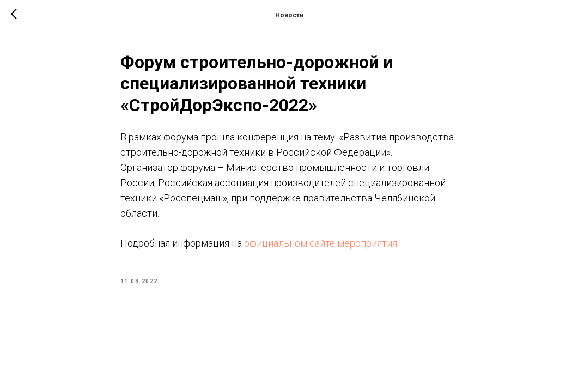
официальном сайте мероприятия (321, 243)
